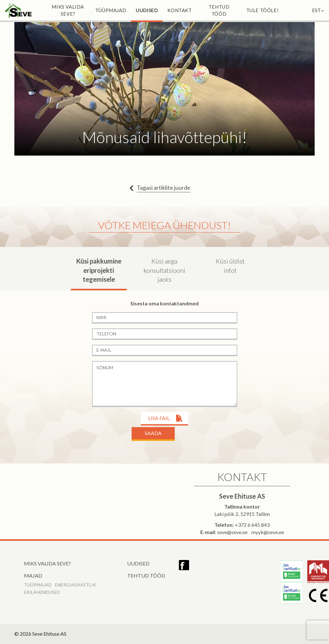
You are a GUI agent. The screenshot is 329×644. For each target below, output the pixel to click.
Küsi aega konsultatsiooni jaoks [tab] (164, 270)
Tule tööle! (263, 10)
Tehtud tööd (219, 10)
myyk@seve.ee (268, 532)
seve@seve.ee (232, 532)
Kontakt (180, 10)
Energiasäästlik (76, 585)
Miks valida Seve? (68, 10)
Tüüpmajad (111, 10)
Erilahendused (42, 592)
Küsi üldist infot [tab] (230, 266)
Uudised (147, 10)
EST (318, 10)
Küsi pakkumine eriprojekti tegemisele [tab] (99, 270)
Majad (33, 575)
